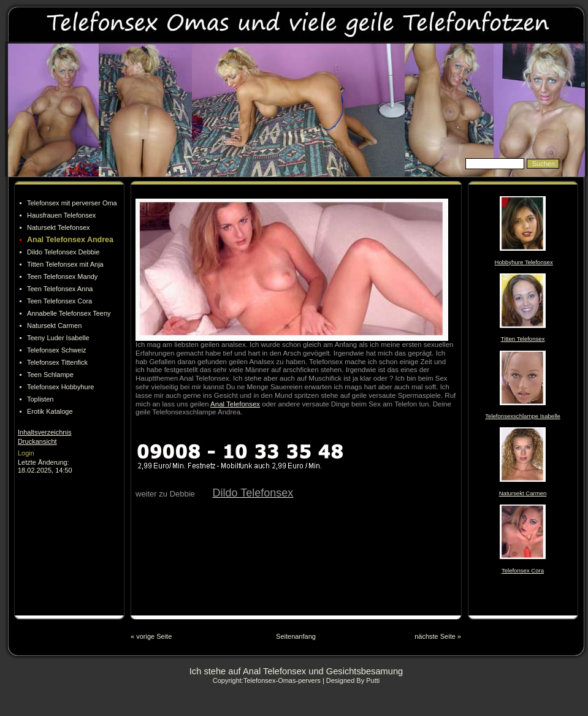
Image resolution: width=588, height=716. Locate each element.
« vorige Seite (151, 636)
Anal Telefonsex (235, 404)
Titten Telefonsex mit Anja (65, 264)
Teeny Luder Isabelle (58, 338)
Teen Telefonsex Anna (60, 289)
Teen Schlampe (50, 375)
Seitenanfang (296, 636)
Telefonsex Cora (523, 570)
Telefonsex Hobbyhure (60, 387)
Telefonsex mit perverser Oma (72, 203)
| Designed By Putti (351, 680)
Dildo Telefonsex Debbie (63, 252)
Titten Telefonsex (523, 339)
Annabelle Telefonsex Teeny (69, 313)
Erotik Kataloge (50, 411)
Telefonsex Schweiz (57, 350)
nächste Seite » (438, 636)
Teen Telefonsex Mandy (62, 276)
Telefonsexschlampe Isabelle (522, 416)
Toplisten (40, 399)
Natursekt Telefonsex (59, 227)
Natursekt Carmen (54, 326)
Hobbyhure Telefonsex (524, 262)
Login (26, 453)
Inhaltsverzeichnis (44, 432)
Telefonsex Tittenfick (57, 362)
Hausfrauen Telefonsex (61, 215)
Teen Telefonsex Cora (59, 301)
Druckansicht (37, 441)
